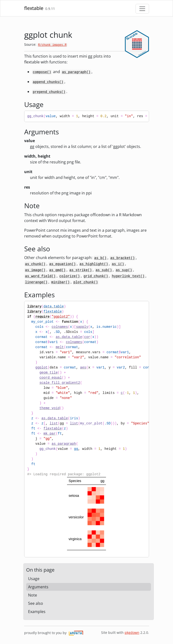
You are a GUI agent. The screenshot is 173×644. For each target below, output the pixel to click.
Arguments (38, 587)
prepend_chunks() (49, 92)
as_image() (35, 270)
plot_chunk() (86, 282)
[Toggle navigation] (142, 9)
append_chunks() (48, 82)
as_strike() (81, 270)
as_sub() (104, 270)
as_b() (100, 258)
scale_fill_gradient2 (60, 383)
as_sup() (124, 270)
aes (83, 368)
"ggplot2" (61, 317)
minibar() (60, 282)
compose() (42, 72)
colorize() (70, 276)
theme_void (50, 408)
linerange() (36, 282)
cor (87, 337)
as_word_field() (40, 276)
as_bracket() (123, 258)
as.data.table (69, 337)
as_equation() (63, 264)
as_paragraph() (76, 72)
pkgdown (132, 632)
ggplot (41, 368)
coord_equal (51, 378)
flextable (34, 8)
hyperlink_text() (128, 276)
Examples (37, 612)
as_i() (118, 264)
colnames (60, 327)
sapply (82, 327)
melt (60, 347)
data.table (54, 307)
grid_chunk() (96, 276)
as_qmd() (57, 270)
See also (36, 603)
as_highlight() (94, 264)
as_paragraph (64, 444)
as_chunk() (35, 264)
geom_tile (49, 373)
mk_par (50, 434)
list (54, 423)
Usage (34, 579)
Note (33, 595)
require (42, 317)
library (34, 307)
